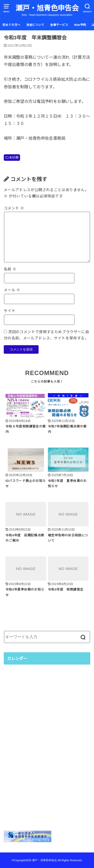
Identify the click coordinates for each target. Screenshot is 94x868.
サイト (10, 311)
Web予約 (80, 25)
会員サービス (59, 25)
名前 (10, 269)
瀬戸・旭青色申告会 (47, 8)
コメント (14, 208)
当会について (35, 25)
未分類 (14, 158)
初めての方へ (12, 25)
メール (12, 290)
